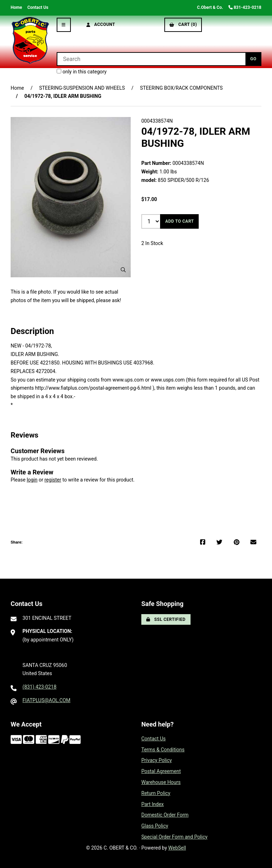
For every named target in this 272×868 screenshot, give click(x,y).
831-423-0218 (245, 7)
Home (16, 7)
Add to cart (179, 221)
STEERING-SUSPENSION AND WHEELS (82, 88)
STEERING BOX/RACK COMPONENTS (181, 88)
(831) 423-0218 (40, 687)
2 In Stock (152, 243)
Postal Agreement (161, 771)
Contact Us (38, 7)
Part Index (152, 804)
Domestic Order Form (165, 815)
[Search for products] (151, 59)
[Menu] (64, 25)
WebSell (177, 848)
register (53, 480)
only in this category (82, 72)
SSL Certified (166, 619)
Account (101, 24)
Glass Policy (155, 826)
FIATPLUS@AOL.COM (47, 700)
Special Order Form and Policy (174, 837)
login (32, 480)
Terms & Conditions (163, 750)
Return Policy (156, 793)
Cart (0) (183, 24)
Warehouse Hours (161, 782)
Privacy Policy (157, 760)
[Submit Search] (253, 59)
